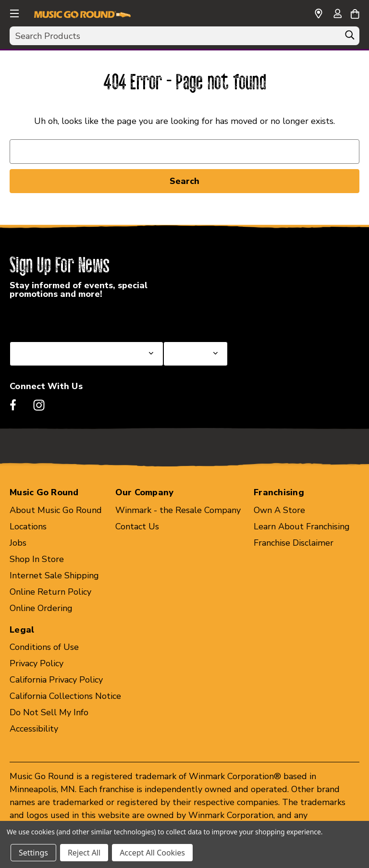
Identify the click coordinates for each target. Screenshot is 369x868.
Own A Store (279, 510)
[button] (13, 12)
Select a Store (192, 318)
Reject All (84, 853)
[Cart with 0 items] (355, 12)
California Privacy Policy (56, 680)
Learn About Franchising (302, 526)
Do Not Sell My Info (49, 712)
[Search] (350, 37)
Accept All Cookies (152, 853)
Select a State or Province (61, 318)
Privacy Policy (37, 663)
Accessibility (34, 729)
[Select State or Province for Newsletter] (86, 354)
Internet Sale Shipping (54, 575)
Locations (28, 526)
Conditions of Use (44, 647)
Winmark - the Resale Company (178, 510)
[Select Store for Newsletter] (196, 354)
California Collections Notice (65, 696)
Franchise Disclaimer (294, 543)
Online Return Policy (50, 592)
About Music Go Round (56, 510)
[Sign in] (337, 14)
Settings (33, 853)
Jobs (18, 543)
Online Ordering (41, 608)
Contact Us (137, 526)
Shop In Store (37, 559)
